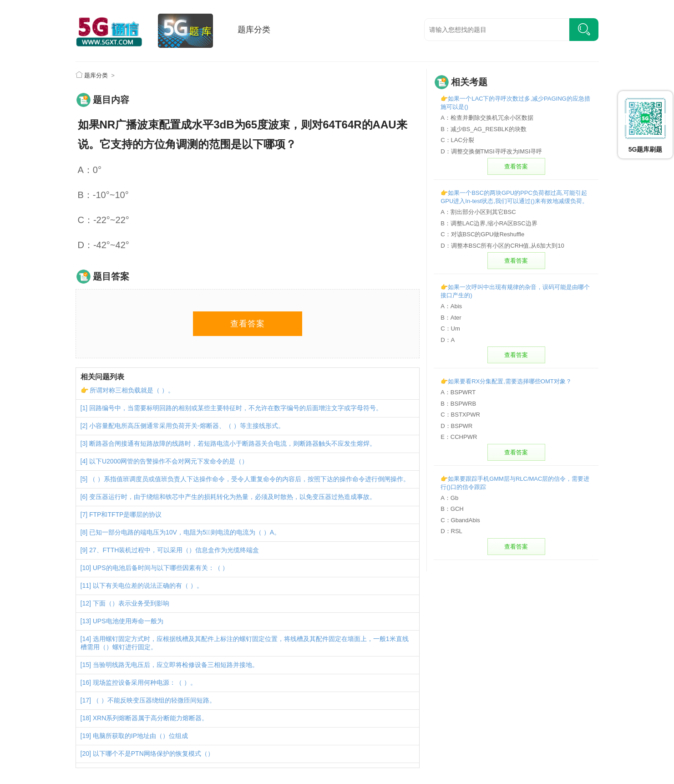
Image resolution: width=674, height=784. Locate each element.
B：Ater (451, 318)
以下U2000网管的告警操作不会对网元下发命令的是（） (169, 461)
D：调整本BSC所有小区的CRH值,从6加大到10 (502, 246)
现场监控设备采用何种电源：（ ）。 (145, 682)
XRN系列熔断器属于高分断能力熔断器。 (151, 718)
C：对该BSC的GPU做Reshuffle (482, 234)
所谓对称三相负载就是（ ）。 (132, 390)
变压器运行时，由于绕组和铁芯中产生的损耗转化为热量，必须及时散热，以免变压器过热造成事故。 (233, 497)
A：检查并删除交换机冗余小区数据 (487, 118)
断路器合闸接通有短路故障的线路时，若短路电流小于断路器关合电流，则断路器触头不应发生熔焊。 (233, 443)
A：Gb (449, 498)
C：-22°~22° (104, 220)
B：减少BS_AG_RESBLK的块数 (484, 129)
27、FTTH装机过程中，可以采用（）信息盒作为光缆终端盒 (174, 550)
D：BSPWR (456, 426)
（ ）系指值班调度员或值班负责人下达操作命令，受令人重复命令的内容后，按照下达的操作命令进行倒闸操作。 (249, 479)
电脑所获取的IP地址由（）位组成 (140, 736)
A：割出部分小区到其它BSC (478, 212)
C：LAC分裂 (457, 140)
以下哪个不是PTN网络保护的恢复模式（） (153, 753)
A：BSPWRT (458, 392)
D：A (448, 340)
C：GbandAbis (460, 520)
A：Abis (451, 306)
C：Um (450, 328)
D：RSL (451, 531)
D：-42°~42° (104, 245)
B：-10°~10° (103, 195)
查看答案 (248, 324)
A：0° (90, 170)
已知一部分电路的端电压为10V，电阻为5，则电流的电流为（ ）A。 (185, 532)
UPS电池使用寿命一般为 (128, 621)
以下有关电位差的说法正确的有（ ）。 (148, 585)
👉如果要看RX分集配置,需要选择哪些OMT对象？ (506, 381)
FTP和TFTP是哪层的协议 (125, 514)
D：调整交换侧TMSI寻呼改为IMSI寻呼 (491, 151)
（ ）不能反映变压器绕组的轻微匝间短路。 (154, 700)
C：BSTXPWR (460, 415)
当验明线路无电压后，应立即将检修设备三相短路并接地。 (176, 665)
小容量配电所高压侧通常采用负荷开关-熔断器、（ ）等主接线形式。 (187, 426)
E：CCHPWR (459, 437)
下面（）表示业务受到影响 (131, 603)
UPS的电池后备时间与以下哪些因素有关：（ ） (161, 568)
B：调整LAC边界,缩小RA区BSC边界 (489, 223)
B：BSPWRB (458, 404)
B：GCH (452, 509)
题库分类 (254, 30)
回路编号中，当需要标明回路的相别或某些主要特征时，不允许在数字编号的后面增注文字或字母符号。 (236, 408)
